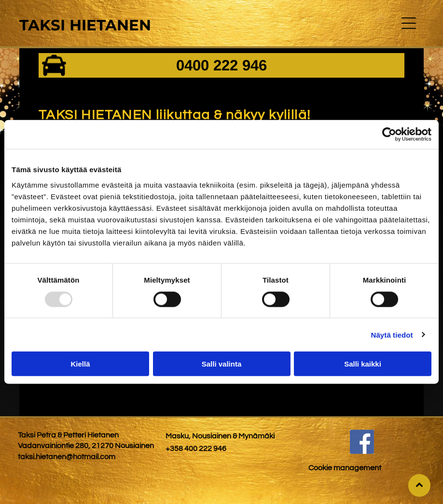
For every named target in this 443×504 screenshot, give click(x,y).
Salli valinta (222, 364)
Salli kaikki (363, 364)
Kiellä (80, 364)
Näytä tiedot (392, 334)
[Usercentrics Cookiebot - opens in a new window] (389, 135)
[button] (409, 23)
